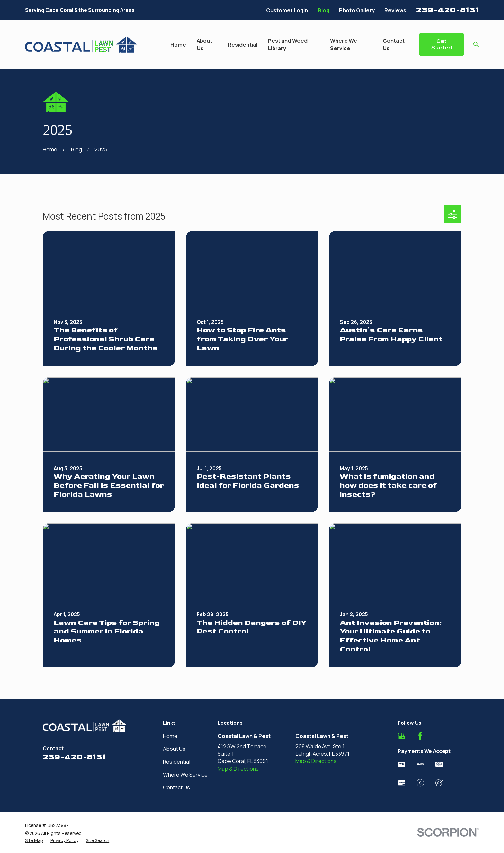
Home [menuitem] (178, 45)
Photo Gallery (357, 10)
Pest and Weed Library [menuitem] (288, 44)
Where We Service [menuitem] (344, 44)
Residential (177, 762)
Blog (324, 10)
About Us (174, 749)
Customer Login (287, 10)
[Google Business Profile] (402, 736)
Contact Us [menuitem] (394, 44)
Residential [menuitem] (243, 45)
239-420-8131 (447, 10)
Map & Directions (238, 769)
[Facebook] (420, 736)
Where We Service (185, 774)
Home (170, 736)
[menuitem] (34, 840)
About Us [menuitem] (204, 44)
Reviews (395, 10)
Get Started (442, 44)
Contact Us (176, 787)
